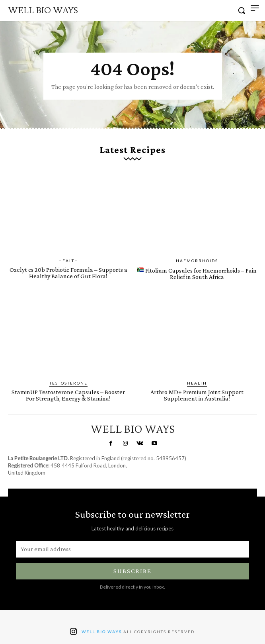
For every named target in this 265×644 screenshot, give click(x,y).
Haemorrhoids (197, 261)
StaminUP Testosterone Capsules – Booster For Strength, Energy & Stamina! (68, 395)
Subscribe (132, 571)
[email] (132, 549)
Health (68, 261)
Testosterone (68, 383)
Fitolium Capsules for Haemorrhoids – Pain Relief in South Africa (197, 274)
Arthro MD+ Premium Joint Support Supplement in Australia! (197, 395)
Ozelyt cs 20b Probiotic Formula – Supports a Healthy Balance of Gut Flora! (68, 273)
